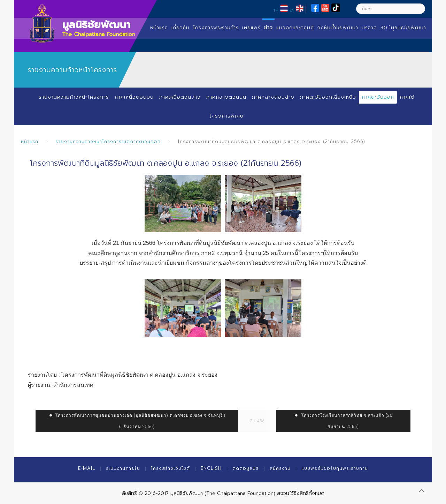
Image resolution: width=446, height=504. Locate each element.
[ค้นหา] (391, 9)
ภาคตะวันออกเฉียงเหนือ (328, 97)
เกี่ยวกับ (180, 28)
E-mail (87, 468)
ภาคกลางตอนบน (226, 97)
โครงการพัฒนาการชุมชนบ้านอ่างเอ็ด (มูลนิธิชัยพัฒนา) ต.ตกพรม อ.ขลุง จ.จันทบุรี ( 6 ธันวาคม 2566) (137, 421)
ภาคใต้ (407, 97)
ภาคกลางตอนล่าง (273, 97)
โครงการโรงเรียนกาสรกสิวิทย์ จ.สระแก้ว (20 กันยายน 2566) (343, 421)
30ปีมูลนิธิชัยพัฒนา (403, 28)
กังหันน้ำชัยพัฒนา (338, 28)
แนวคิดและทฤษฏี (295, 28)
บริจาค (369, 28)
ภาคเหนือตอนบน (134, 97)
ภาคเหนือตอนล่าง (180, 97)
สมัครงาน (280, 468)
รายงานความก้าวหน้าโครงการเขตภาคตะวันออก (108, 141)
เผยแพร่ (251, 28)
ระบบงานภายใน (123, 468)
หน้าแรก (159, 28)
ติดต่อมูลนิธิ (246, 468)
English (211, 468)
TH (276, 10)
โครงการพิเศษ (226, 116)
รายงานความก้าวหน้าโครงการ (74, 97)
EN (292, 10)
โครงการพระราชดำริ (216, 28)
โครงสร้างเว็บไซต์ (170, 468)
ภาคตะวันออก (378, 97)
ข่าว (268, 28)
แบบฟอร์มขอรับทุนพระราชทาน (335, 468)
